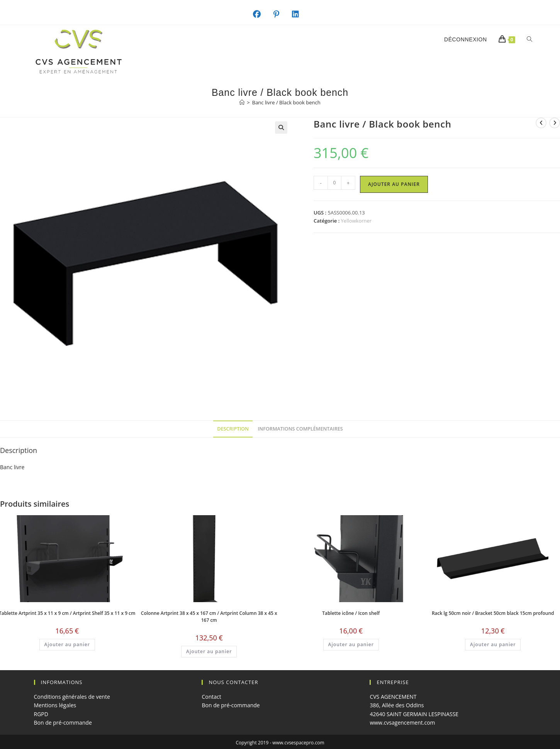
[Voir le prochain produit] (555, 123)
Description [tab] (233, 429)
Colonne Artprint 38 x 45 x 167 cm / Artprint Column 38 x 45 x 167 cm (209, 617)
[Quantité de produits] (334, 183)
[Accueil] (242, 102)
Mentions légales (55, 705)
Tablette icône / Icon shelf (351, 613)
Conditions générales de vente (72, 697)
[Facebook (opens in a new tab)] (261, 14)
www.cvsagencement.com (402, 723)
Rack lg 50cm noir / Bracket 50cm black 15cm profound (493, 613)
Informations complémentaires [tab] (300, 429)
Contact (211, 697)
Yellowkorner (356, 221)
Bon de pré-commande (63, 723)
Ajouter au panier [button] (67, 644)
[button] (281, 128)
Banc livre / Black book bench (286, 102)
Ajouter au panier (394, 184)
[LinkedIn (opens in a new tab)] (300, 14)
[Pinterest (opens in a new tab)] (280, 14)
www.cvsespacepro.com (298, 743)
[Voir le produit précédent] (541, 123)
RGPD (41, 714)
